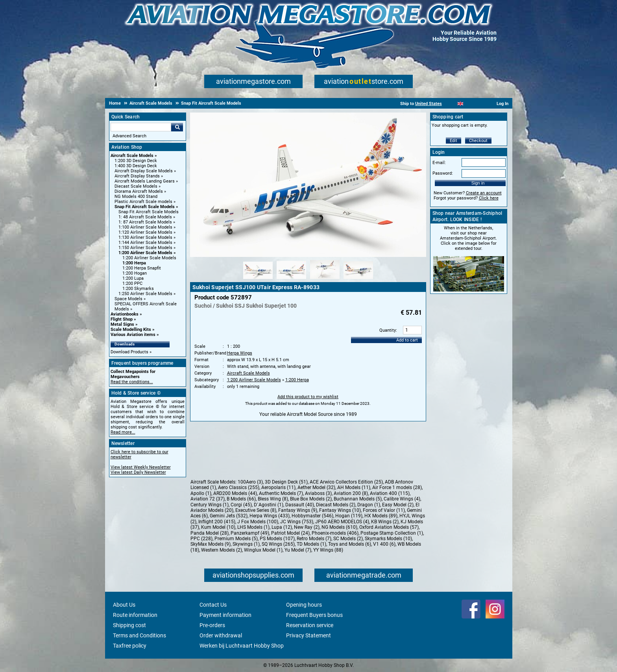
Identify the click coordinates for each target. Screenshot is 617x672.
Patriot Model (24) (290, 533)
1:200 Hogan (135, 273)
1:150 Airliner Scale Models (145, 248)
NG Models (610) (339, 527)
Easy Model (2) (398, 505)
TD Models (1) (311, 544)
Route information (135, 615)
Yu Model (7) (298, 550)
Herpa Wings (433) (270, 516)
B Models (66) (241, 499)
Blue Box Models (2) (311, 499)
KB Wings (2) (385, 522)
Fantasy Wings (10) (340, 510)
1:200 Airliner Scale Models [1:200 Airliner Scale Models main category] (149, 258)
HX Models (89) (381, 516)
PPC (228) (201, 539)
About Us (124, 605)
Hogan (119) (349, 516)
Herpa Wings (240, 353)
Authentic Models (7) (281, 493)
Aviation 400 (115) (390, 493)
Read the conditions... (132, 382)
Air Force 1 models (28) (397, 487)
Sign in (478, 183)
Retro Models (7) (314, 539)
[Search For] (141, 127)
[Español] (470, 104)
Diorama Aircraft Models (139, 191)
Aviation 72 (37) (208, 499)
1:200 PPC (132, 283)
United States (429, 104)
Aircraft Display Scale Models (144, 171)
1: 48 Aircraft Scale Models (145, 217)
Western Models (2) (222, 550)
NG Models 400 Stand (136, 197)
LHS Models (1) (253, 527)
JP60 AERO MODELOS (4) (342, 522)
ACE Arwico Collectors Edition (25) (346, 482)
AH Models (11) (354, 487)
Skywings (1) (246, 544)
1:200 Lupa (133, 278)
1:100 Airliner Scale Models (145, 227)
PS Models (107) (277, 539)
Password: (443, 173)
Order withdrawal (221, 635)
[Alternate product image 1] (258, 279)
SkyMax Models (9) (211, 544)
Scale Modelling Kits (131, 330)
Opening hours (304, 605)
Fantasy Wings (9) (298, 510)
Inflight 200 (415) (217, 522)
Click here (489, 198)
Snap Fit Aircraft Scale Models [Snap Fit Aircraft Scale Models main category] (149, 212)
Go (177, 127)
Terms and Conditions (139, 635)
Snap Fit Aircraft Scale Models (145, 207)
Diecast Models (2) (336, 505)
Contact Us (213, 605)
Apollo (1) (201, 493)
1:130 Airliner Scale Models (145, 237)
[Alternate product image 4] (358, 279)
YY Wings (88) (328, 550)
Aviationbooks (125, 314)
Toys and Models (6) (350, 544)
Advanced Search (129, 136)
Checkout (478, 141)
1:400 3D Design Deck (136, 166)
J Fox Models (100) (258, 522)
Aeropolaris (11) (278, 487)
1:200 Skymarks (138, 289)
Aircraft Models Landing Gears (145, 181)
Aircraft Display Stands (137, 176)
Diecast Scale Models (136, 186)
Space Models (128, 299)
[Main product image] (308, 255)
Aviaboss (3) (318, 493)
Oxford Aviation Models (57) (389, 527)
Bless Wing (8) (273, 499)
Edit (454, 141)
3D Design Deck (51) (286, 482)
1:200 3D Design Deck (136, 161)
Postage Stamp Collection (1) (392, 533)
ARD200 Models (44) (235, 493)
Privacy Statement (308, 635)
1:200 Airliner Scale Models (145, 253)
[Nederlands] (451, 104)
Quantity (388, 330)
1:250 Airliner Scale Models (145, 294)
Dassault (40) (300, 505)
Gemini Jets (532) (229, 516)
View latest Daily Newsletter (138, 472)
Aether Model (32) (316, 487)
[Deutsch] (480, 104)
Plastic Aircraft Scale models (143, 202)
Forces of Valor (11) (384, 510)
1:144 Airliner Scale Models (145, 243)
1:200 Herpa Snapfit (142, 268)
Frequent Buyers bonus (314, 615)
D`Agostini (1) (269, 505)
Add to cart (407, 340)
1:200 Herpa (134, 263)
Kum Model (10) (218, 527)
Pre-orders (212, 625)
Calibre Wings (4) (402, 499)
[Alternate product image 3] (325, 279)
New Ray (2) (307, 527)
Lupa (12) (282, 527)
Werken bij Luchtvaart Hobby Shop (242, 646)
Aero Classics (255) (239, 487)
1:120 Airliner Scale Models (145, 232)
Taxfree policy (130, 646)
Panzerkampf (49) (250, 533)
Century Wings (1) (210, 505)
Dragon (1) (369, 505)
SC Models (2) (348, 539)
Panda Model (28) (210, 533)
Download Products (129, 352)
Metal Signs (122, 324)
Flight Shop (122, 319)
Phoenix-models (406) (335, 533)
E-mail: (439, 163)
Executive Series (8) (256, 510)
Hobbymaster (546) (312, 516)
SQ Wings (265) (278, 544)
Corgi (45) (241, 505)
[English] (461, 104)
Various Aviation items (133, 335)
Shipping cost (129, 625)
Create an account (484, 193)
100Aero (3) (250, 482)
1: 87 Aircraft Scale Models (145, 222)
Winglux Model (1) (263, 550)
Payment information (225, 615)
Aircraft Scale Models (132, 156)
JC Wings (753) (297, 522)
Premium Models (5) (236, 539)
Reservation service (310, 625)
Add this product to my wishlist (308, 397)
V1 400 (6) (384, 544)
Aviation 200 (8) (351, 493)
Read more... (123, 432)
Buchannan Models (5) (358, 499)
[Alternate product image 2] (291, 279)
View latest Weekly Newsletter (141, 467)
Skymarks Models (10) (388, 539)
